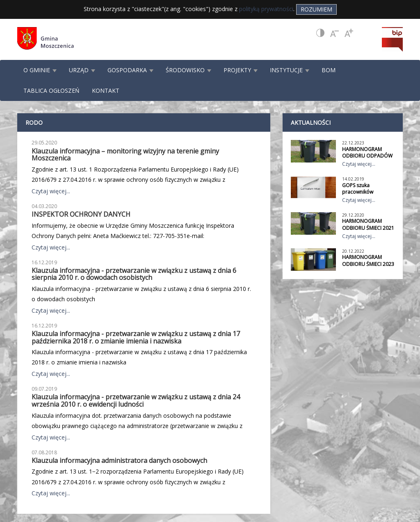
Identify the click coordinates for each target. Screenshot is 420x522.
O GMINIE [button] (40, 70)
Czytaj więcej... (51, 191)
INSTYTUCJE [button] (290, 70)
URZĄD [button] (82, 70)
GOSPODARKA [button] (130, 70)
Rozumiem (316, 9)
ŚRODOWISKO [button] (188, 70)
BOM (329, 70)
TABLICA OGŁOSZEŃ (51, 90)
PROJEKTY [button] (241, 70)
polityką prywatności (266, 9)
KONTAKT (106, 90)
